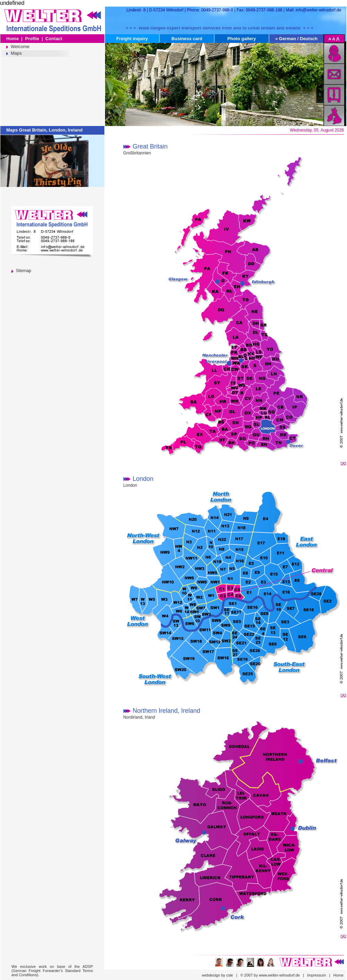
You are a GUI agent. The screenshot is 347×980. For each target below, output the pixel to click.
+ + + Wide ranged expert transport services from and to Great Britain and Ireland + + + (219, 28)
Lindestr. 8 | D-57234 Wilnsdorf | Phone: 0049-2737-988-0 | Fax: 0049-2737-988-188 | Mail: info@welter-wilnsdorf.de (235, 10)
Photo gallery (242, 39)
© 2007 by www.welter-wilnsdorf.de (270, 975)
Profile (32, 39)
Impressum (317, 975)
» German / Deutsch (296, 39)
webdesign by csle (217, 975)
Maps (16, 53)
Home (12, 39)
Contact (54, 39)
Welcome (20, 47)
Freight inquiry (132, 39)
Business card (187, 39)
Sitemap (24, 271)
